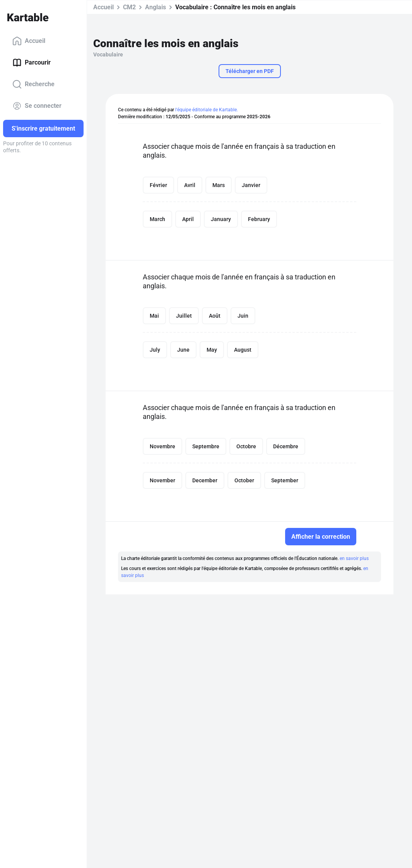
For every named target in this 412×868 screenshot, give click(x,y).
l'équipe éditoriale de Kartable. (207, 110)
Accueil (29, 41)
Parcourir (32, 63)
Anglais (156, 7)
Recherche (33, 84)
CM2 (129, 7)
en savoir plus (354, 558)
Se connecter (37, 106)
